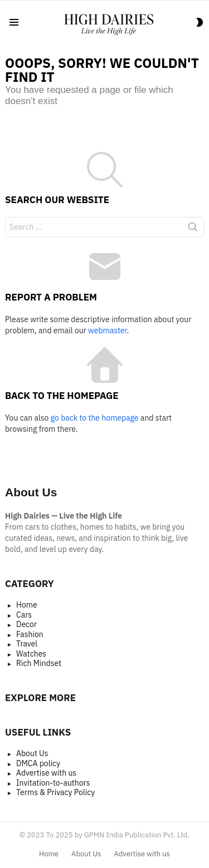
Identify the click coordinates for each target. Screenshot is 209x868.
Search (193, 229)
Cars (24, 615)
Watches (31, 654)
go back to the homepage (95, 418)
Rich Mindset (39, 664)
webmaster (107, 331)
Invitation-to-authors (53, 783)
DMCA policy (38, 764)
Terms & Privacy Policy (55, 793)
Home (27, 605)
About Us (32, 754)
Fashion (30, 635)
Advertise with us (46, 773)
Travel (27, 644)
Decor (26, 625)
